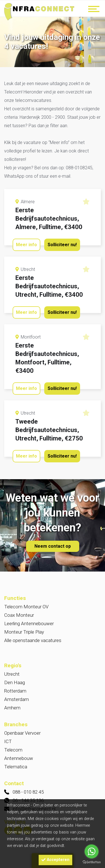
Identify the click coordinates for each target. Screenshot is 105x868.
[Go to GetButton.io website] (92, 862)
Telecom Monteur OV (26, 607)
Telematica (16, 767)
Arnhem (12, 708)
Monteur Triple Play (24, 632)
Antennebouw (19, 758)
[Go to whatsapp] (92, 851)
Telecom (13, 750)
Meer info (26, 245)
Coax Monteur (19, 615)
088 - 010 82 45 (28, 792)
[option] (53, 43)
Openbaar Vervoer (22, 733)
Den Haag (15, 682)
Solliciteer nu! (62, 245)
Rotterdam (15, 691)
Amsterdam (17, 699)
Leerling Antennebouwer (29, 623)
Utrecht (12, 674)
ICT (8, 741)
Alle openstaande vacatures (33, 640)
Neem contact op (53, 546)
